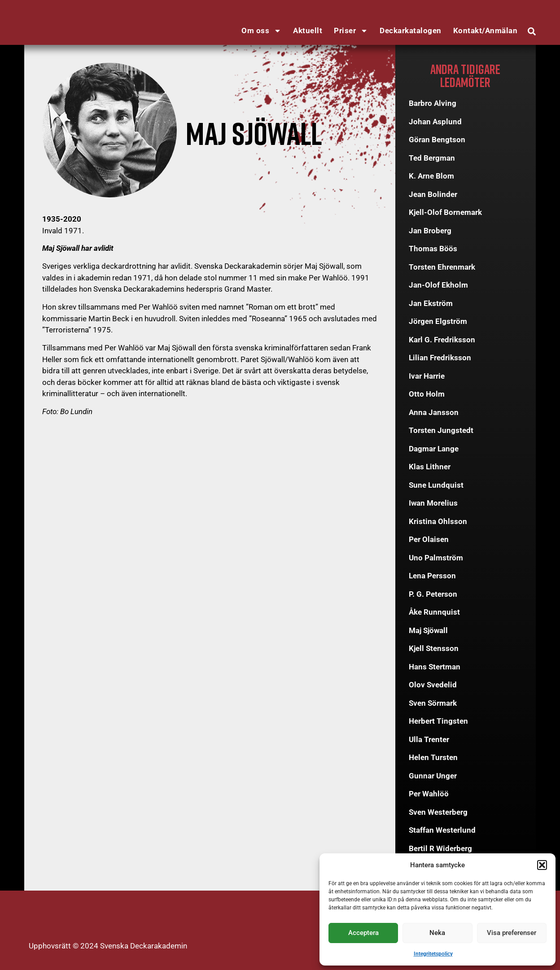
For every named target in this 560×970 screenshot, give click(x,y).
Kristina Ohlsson (438, 521)
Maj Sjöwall (428, 630)
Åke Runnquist (434, 612)
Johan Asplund (435, 122)
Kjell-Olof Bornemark (445, 212)
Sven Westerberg (438, 812)
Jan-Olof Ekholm (438, 285)
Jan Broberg (430, 231)
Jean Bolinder (433, 194)
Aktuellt (308, 31)
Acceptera (363, 933)
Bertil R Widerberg (440, 848)
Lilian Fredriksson (440, 358)
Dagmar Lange (434, 449)
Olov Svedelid (433, 685)
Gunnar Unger (433, 776)
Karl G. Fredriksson (442, 340)
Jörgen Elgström (438, 321)
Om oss (261, 31)
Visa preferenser (512, 933)
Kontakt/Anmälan (486, 31)
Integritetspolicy (433, 954)
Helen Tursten (433, 757)
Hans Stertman (435, 667)
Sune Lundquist (436, 485)
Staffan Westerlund (442, 830)
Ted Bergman (432, 158)
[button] (542, 865)
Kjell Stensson (434, 648)
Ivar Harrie (427, 376)
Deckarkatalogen (411, 31)
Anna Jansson (434, 412)
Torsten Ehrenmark (442, 267)
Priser (351, 31)
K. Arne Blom (431, 176)
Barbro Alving (433, 103)
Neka (437, 933)
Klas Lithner (430, 467)
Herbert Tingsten (438, 721)
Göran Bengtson (437, 140)
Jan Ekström (431, 303)
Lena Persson (432, 576)
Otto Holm (427, 394)
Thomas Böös (433, 249)
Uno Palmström (436, 558)
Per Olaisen (429, 539)
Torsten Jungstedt (441, 430)
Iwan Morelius (433, 503)
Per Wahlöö (429, 794)
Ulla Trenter (429, 739)
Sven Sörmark (433, 703)
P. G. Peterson (433, 594)
